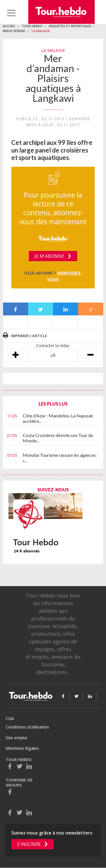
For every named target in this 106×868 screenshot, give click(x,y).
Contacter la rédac (53, 346)
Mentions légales (22, 748)
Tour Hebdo (32, 26)
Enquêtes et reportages (70, 26)
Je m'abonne (49, 256)
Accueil (9, 26)
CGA (10, 718)
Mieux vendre (14, 31)
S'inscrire (29, 844)
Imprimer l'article (29, 336)
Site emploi (16, 738)
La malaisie (41, 31)
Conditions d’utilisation (27, 727)
